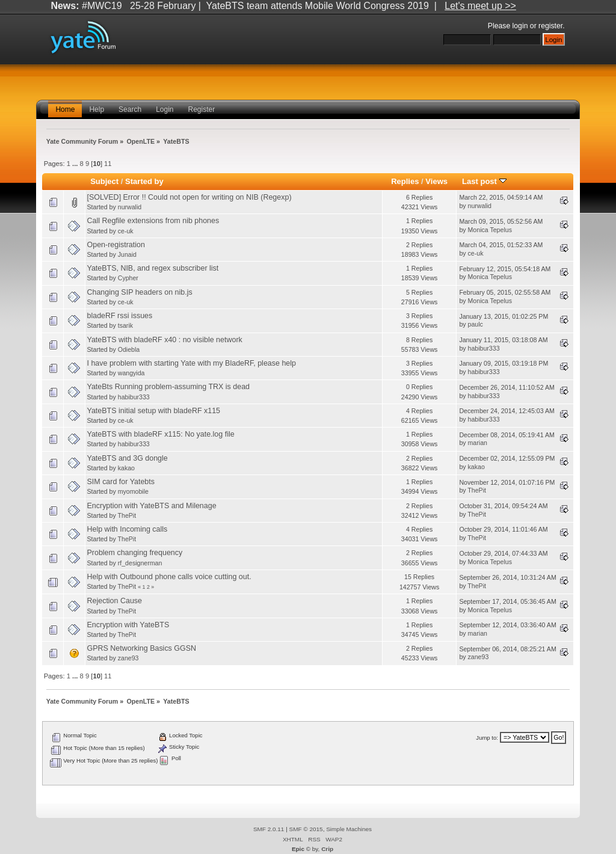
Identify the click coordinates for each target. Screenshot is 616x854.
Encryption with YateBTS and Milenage (152, 506)
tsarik (125, 325)
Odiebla (129, 349)
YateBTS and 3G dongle (128, 458)
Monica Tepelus (490, 230)
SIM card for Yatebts (121, 482)
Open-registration (116, 245)
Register (202, 109)
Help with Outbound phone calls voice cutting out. (169, 577)
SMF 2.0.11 (269, 829)
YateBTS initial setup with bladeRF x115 (154, 411)
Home (65, 109)
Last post (484, 181)
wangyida (131, 373)
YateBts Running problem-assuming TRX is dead (169, 387)
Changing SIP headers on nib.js (140, 292)
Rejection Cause (115, 601)
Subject (104, 181)
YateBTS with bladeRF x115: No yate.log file (161, 434)
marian (478, 443)
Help (97, 109)
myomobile (133, 491)
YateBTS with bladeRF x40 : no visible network (165, 340)
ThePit (477, 490)
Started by (144, 181)
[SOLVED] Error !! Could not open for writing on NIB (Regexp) (189, 197)
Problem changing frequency (135, 553)
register (550, 26)
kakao (126, 468)
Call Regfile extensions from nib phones (153, 221)
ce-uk (126, 231)
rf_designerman (140, 563)
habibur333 (484, 348)
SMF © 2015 (306, 829)
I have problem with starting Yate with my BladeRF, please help (192, 363)
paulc (476, 324)
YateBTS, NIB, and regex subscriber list (153, 268)
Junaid (127, 254)
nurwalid (130, 207)
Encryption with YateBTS (128, 625)
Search (130, 109)
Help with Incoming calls (128, 529)
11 (108, 164)
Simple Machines (349, 829)
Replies (405, 181)
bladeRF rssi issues (120, 316)
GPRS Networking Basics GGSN (142, 648)
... (76, 164)
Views (436, 181)
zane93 (128, 658)
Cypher (128, 278)
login (520, 26)
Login (165, 109)
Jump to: (487, 738)
